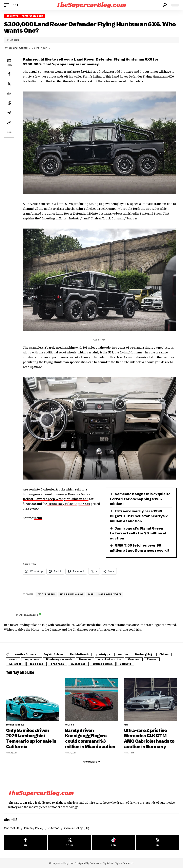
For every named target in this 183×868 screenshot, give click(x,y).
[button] (7, 5)
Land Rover (12, 16)
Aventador (80, 664)
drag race (58, 664)
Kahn (38, 518)
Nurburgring (146, 654)
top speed (37, 664)
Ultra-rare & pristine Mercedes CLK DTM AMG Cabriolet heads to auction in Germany (149, 739)
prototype (105, 654)
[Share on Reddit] (9, 103)
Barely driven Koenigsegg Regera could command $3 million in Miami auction (90, 739)
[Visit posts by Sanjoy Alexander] (9, 615)
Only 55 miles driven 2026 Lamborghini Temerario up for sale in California (31, 739)
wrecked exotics (111, 659)
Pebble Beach (80, 654)
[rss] (157, 842)
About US (11, 820)
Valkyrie (128, 664)
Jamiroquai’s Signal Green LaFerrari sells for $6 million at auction (138, 533)
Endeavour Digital (100, 863)
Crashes (136, 659)
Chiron (166, 654)
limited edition (105, 664)
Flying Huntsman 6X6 (72, 594)
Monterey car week (60, 659)
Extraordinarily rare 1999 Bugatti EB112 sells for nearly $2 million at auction (139, 516)
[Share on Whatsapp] (9, 93)
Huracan (87, 659)
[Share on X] (9, 84)
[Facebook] (26, 842)
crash (13, 659)
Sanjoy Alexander (18, 48)
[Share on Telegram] (9, 113)
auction (125, 654)
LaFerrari (16, 664)
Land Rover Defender (110, 594)
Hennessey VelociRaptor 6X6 (69, 504)
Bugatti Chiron (54, 654)
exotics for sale (46, 594)
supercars (32, 659)
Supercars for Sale (33, 16)
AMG (126, 725)
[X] (70, 842)
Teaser (155, 659)
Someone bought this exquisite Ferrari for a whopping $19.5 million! (140, 499)
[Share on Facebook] (9, 74)
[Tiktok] (114, 842)
